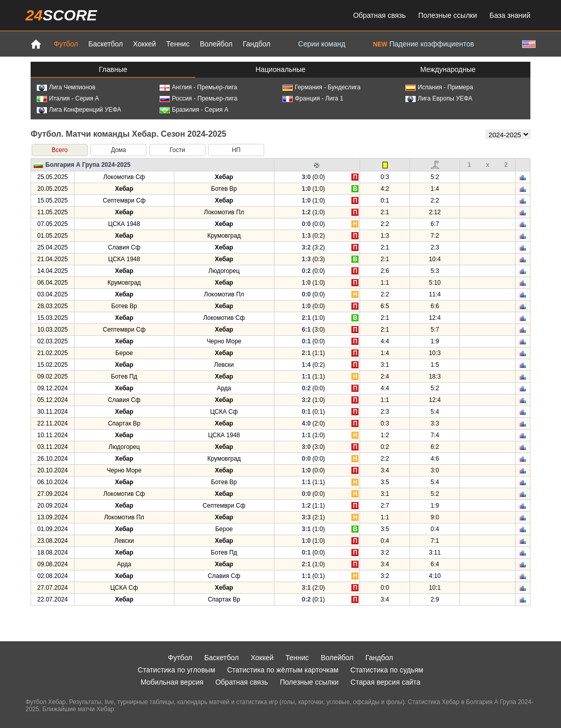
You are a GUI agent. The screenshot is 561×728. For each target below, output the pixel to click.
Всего (59, 150)
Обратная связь (379, 15)
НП (236, 150)
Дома (118, 150)
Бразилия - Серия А (194, 110)
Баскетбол (106, 44)
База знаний (510, 15)
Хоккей (145, 44)
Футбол (66, 44)
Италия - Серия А (68, 98)
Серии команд (322, 44)
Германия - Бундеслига (322, 87)
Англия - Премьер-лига (198, 87)
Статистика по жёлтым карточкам (283, 670)
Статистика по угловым (176, 670)
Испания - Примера (439, 87)
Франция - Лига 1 (313, 98)
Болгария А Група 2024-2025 (88, 165)
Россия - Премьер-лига (198, 98)
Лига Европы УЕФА (439, 98)
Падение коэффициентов (424, 44)
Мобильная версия (172, 682)
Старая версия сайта (385, 682)
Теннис (178, 44)
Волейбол (216, 44)
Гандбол (257, 44)
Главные (113, 69)
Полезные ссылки (448, 15)
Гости (177, 150)
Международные (448, 69)
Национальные (280, 69)
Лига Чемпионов (66, 87)
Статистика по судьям (387, 670)
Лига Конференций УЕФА (79, 110)
